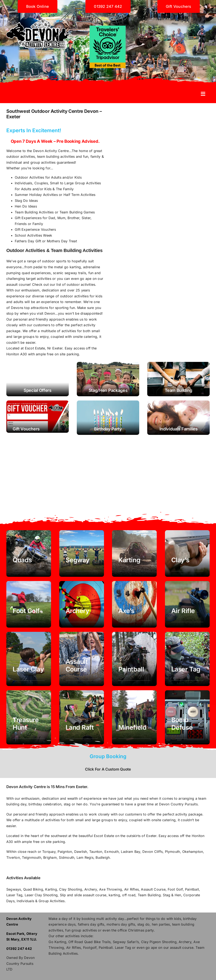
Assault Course (153, 889)
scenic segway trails (70, 273)
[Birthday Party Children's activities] (108, 418)
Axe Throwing (111, 889)
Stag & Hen (172, 895)
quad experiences (36, 273)
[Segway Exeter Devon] (82, 553)
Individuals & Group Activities (40, 901)
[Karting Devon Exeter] (134, 553)
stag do (144, 924)
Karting (51, 889)
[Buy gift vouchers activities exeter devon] (38, 417)
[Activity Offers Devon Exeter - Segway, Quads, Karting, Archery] (38, 379)
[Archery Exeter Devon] (82, 604)
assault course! (19, 284)
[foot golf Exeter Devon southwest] (29, 604)
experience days (62, 924)
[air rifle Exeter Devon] (187, 604)
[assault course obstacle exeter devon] (82, 659)
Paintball (192, 889)
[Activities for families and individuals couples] (178, 418)
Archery (91, 889)
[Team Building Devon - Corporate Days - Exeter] (178, 379)
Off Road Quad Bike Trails (89, 942)
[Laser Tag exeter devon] (187, 659)
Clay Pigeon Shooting (159, 942)
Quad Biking (33, 889)
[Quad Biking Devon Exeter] (29, 553)
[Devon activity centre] (39, 15)
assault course (182, 948)
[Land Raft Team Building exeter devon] (82, 717)
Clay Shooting (71, 889)
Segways (14, 889)
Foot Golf (175, 889)
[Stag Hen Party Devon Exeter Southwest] (108, 379)
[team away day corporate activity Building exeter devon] (187, 717)
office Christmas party (136, 930)
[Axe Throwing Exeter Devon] (134, 604)
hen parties (161, 924)
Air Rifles (132, 889)
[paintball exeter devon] (134, 659)
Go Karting (57, 942)
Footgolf (90, 948)
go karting (72, 267)
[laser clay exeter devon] (29, 659)
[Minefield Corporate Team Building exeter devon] (134, 717)
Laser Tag (14, 895)
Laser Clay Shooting (41, 895)
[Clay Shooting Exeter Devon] (187, 553)
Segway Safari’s (126, 942)
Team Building (149, 895)
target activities (39, 279)
